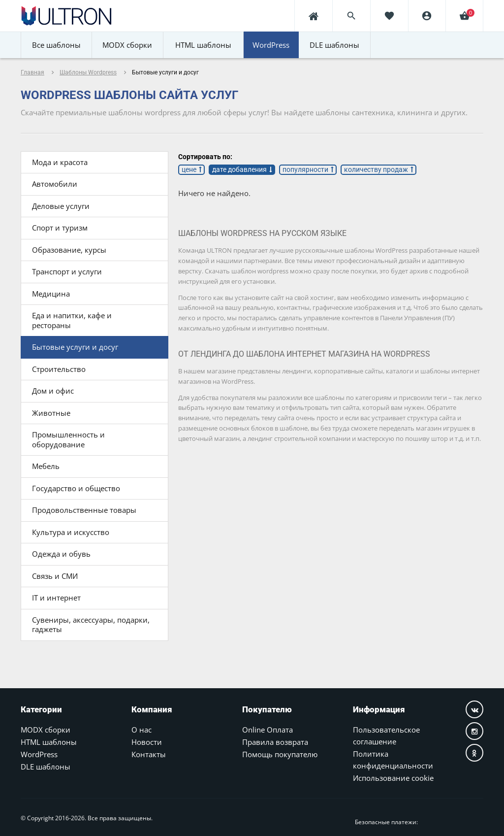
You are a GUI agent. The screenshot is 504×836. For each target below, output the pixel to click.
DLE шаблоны (46, 767)
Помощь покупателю (280, 754)
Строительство (59, 369)
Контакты (149, 754)
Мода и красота (60, 162)
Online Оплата (268, 730)
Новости (147, 742)
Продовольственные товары (84, 510)
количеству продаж (376, 169)
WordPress (39, 754)
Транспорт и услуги (67, 271)
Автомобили (55, 184)
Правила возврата (275, 742)
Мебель (46, 466)
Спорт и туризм (60, 228)
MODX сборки (46, 730)
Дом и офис (53, 391)
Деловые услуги (61, 206)
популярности (305, 169)
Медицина (51, 294)
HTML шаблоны (49, 742)
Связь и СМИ (55, 576)
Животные (51, 413)
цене (189, 169)
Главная (32, 72)
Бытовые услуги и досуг (75, 347)
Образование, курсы (69, 250)
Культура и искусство (71, 532)
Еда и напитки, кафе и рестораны (72, 320)
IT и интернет (56, 598)
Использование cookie (393, 778)
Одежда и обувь (61, 554)
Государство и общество (76, 488)
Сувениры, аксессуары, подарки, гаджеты (91, 625)
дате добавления (239, 169)
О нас (142, 730)
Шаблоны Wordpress (88, 72)
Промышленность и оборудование (68, 439)
